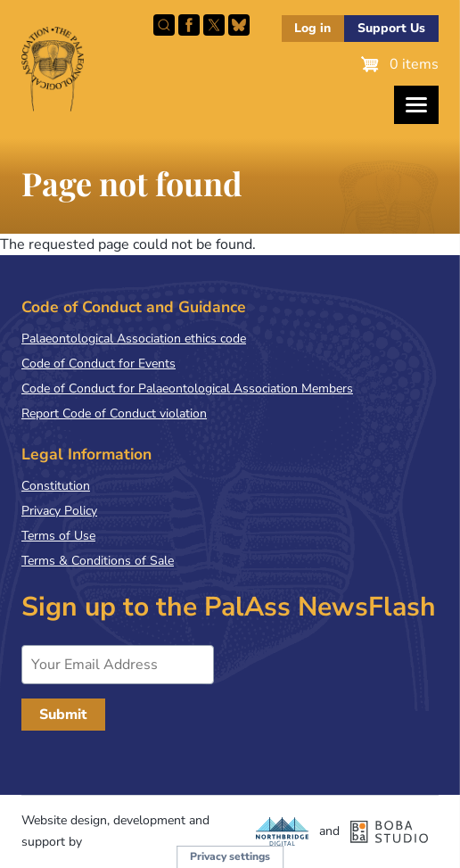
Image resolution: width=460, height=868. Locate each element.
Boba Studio (389, 831)
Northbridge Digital (283, 831)
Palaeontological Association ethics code (134, 339)
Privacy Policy (59, 511)
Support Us (391, 28)
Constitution (56, 486)
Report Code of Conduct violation (114, 413)
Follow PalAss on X (214, 25)
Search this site (164, 25)
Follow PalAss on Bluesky (239, 25)
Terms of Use (58, 536)
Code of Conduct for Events (99, 364)
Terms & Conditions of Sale (98, 561)
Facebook (189, 25)
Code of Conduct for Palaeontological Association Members (187, 389)
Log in (312, 28)
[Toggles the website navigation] (416, 105)
